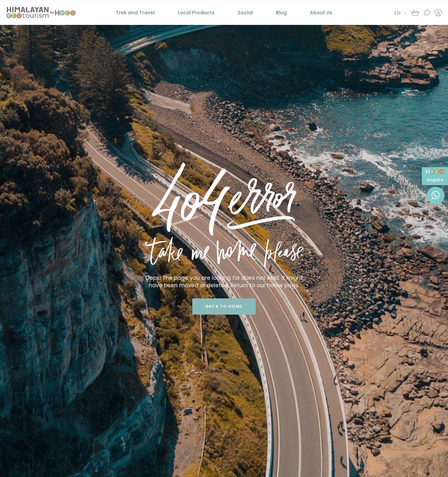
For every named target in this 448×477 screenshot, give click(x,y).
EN (397, 13)
